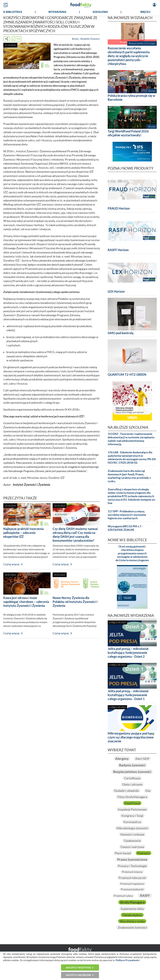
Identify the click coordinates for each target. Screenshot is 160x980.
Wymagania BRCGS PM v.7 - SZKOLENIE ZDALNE (125, 528)
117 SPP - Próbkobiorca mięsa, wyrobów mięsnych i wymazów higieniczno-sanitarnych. (127, 515)
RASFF (145, 896)
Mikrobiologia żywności (132, 828)
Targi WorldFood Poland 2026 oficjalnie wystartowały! (128, 133)
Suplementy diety (132, 909)
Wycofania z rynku (132, 921)
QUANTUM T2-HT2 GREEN (127, 374)
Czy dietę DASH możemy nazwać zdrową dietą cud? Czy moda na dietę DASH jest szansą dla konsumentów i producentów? (75, 535)
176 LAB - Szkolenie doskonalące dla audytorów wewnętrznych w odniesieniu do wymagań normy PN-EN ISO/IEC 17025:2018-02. (132, 457)
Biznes (75, 39)
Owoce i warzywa (132, 847)
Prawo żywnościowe (132, 859)
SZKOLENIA (100, 12)
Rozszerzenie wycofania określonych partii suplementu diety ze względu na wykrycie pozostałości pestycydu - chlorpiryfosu (129, 56)
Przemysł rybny (123, 896)
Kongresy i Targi (132, 816)
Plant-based (123, 853)
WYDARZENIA (57, 12)
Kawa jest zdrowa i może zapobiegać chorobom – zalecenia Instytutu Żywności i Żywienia (26, 602)
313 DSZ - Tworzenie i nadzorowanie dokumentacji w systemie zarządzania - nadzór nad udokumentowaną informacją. (132, 439)
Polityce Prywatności (128, 960)
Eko (148, 791)
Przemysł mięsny (132, 872)
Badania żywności (132, 765)
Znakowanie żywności (132, 927)
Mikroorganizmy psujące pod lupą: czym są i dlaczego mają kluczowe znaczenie (131, 737)
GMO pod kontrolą (121, 333)
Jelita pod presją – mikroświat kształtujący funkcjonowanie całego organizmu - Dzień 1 (128, 695)
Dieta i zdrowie (132, 784)
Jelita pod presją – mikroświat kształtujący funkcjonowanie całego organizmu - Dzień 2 (128, 653)
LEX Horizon (116, 291)
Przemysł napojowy (132, 884)
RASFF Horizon (118, 250)
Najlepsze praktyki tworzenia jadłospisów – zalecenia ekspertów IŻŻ (23, 533)
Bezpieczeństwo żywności (132, 772)
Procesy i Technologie (132, 866)
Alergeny (122, 759)
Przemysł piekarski (132, 889)
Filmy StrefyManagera (132, 797)
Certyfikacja (132, 778)
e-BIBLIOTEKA (13, 12)
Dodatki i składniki (127, 791)
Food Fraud (132, 803)
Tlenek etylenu (132, 915)
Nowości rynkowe (132, 834)
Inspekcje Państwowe (132, 809)
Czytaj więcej (11, 564)
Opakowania (132, 841)
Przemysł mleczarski (132, 878)
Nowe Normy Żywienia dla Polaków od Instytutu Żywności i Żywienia (75, 602)
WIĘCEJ (145, 12)
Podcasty (144, 853)
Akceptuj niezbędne (78, 975)
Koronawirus (132, 822)
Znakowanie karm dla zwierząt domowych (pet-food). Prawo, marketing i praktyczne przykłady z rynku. (129, 476)
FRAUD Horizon (119, 208)
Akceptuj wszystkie (78, 968)
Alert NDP (142, 759)
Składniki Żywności (90, 39)
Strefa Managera (132, 902)
